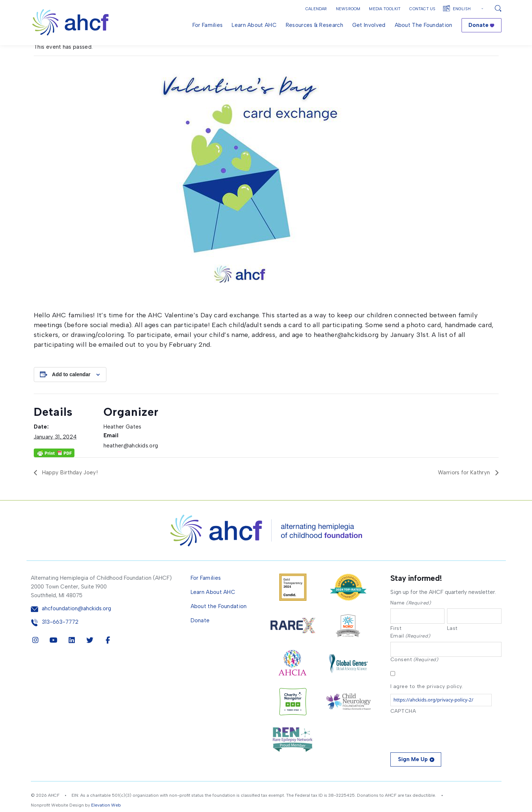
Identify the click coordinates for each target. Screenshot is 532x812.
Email (410, 654)
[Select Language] (469, 9)
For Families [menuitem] (208, 25)
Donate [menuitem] (478, 25)
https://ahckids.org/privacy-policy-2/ (434, 718)
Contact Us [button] (422, 9)
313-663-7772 (60, 639)
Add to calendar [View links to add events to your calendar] (71, 391)
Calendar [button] (316, 9)
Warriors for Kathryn (465, 490)
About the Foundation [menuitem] (424, 25)
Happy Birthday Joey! (69, 490)
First (396, 646)
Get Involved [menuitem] (369, 25)
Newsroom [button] (348, 9)
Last (452, 646)
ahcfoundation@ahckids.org (76, 626)
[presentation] (446, 750)
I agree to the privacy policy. (427, 705)
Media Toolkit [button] (385, 9)
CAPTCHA (403, 730)
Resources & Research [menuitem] (314, 25)
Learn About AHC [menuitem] (254, 25)
